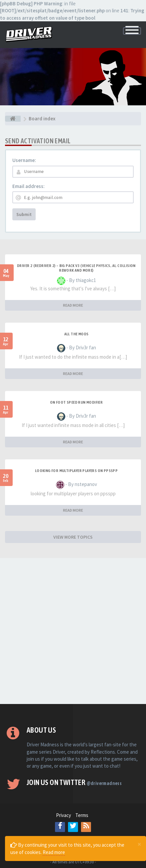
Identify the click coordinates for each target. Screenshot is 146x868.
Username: (24, 160)
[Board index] (13, 119)
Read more (54, 852)
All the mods (76, 334)
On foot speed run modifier (76, 402)
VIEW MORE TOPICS (73, 537)
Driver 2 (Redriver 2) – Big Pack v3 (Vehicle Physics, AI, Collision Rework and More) (76, 268)
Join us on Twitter (74, 782)
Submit (24, 214)
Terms (82, 815)
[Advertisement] (73, 631)
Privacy (63, 815)
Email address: (28, 186)
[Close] (139, 844)
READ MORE (73, 305)
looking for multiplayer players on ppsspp (76, 471)
